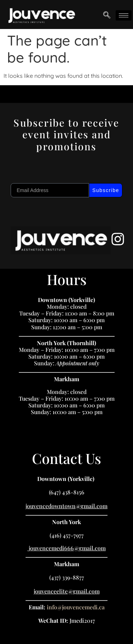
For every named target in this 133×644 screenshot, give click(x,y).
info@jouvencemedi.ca (76, 607)
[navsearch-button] (107, 16)
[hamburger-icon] (124, 15)
